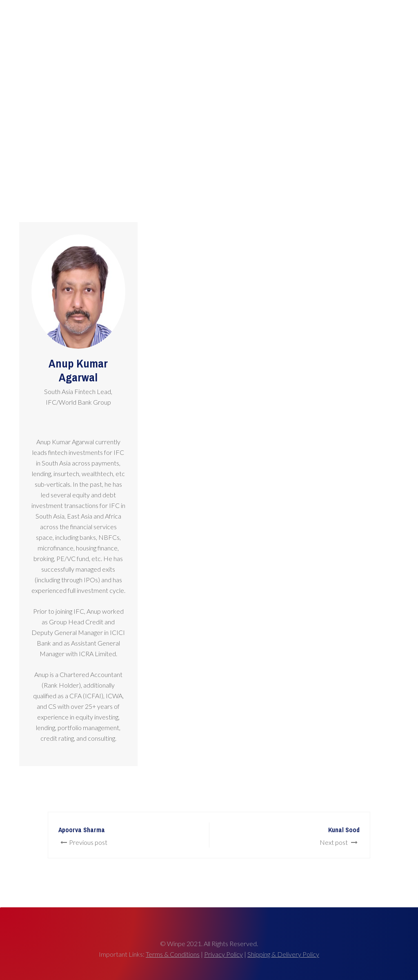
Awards (241, 22)
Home (215, 22)
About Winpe (346, 22)
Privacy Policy (223, 954)
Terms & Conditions (173, 954)
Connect (383, 22)
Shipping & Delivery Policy (283, 954)
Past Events (305, 22)
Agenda (270, 22)
